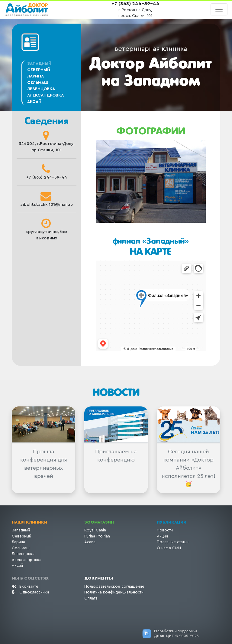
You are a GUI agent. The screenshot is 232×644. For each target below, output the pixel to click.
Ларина (35, 76)
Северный (39, 70)
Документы (99, 578)
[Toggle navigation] (219, 9)
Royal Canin (95, 530)
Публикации (172, 522)
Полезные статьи (173, 542)
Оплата (91, 598)
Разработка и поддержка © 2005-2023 (176, 633)
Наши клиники (29, 522)
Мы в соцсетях (30, 578)
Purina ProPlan (97, 536)
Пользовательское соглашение (114, 586)
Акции (162, 536)
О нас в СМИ (169, 548)
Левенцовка (41, 89)
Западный (21, 530)
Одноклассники (30, 592)
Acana (90, 542)
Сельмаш (38, 83)
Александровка (45, 95)
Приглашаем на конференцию (116, 456)
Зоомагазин (99, 522)
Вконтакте (25, 586)
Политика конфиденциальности (114, 592)
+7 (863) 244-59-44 (135, 4)
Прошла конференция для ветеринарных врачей (44, 464)
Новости (165, 530)
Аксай (34, 102)
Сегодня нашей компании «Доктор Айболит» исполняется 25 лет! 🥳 (188, 468)
